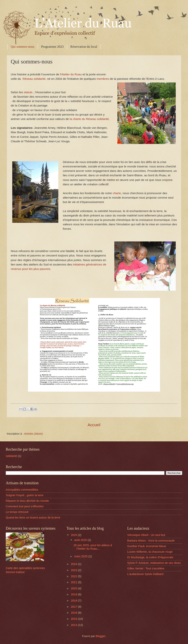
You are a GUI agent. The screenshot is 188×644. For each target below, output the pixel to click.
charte (117, 193)
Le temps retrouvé (17, 512)
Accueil (94, 425)
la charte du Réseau (83, 119)
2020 (74, 588)
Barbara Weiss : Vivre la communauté (151, 541)
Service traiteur (15, 572)
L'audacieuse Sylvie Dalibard (145, 574)
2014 (74, 625)
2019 (74, 594)
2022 (74, 576)
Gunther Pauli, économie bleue (147, 546)
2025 (74, 535)
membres (103, 79)
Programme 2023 (52, 47)
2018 (74, 601)
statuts (28, 92)
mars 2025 (81, 556)
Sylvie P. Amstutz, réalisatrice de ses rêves (154, 563)
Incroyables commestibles (22, 490)
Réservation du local (84, 47)
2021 (74, 582)
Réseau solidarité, (34, 79)
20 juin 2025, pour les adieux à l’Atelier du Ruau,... (93, 547)
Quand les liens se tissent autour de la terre (33, 518)
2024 (74, 564)
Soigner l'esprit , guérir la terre (25, 495)
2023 (74, 570)
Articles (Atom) (33, 434)
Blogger (101, 636)
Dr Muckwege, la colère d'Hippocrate (150, 557)
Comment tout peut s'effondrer (25, 506)
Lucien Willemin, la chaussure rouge (150, 552)
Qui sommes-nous (23, 47)
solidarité (103, 119)
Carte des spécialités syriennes (25, 568)
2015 (74, 619)
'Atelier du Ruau (72, 74)
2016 (74, 613)
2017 (74, 607)
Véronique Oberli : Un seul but (146, 535)
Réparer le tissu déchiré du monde (27, 501)
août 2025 (81, 540)
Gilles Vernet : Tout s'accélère (146, 568)
